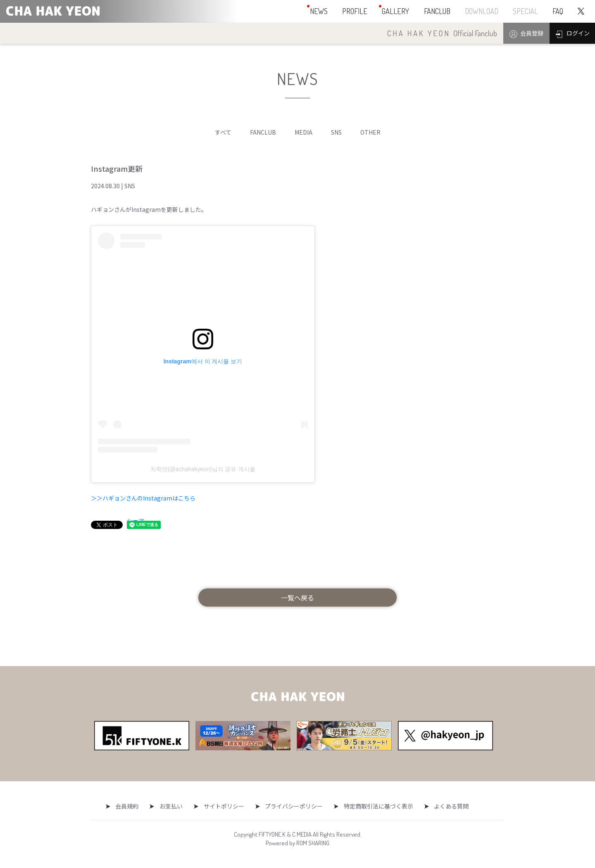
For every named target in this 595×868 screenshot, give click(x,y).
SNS (336, 132)
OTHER (370, 132)
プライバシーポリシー (292, 806)
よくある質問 (445, 806)
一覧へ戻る (297, 598)
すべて (223, 132)
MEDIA (303, 132)
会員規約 (132, 806)
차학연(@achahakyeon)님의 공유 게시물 (203, 469)
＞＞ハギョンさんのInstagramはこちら (143, 498)
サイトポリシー (224, 806)
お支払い (174, 806)
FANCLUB (263, 132)
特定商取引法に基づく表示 (374, 806)
